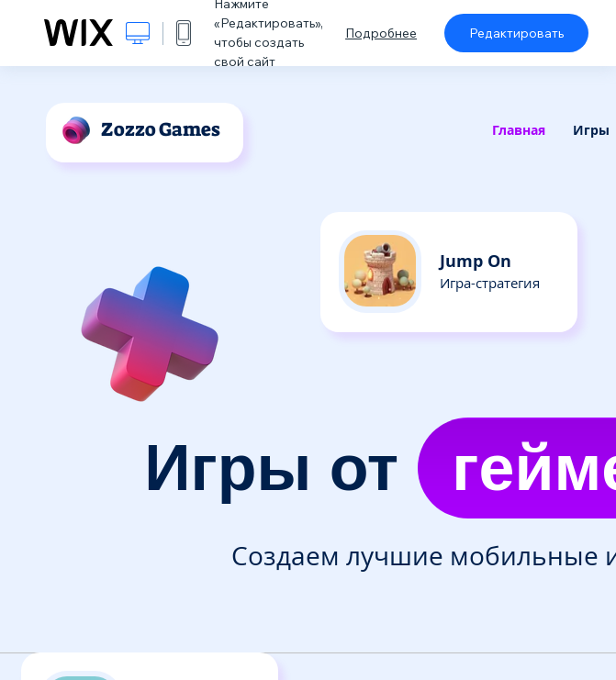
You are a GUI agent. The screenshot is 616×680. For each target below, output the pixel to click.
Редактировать (516, 33)
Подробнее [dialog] (381, 33)
